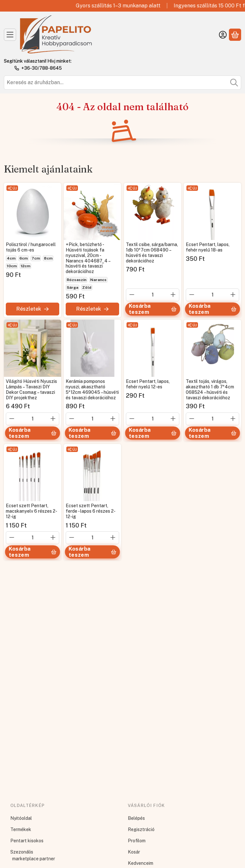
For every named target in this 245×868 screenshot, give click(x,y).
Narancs (98, 280)
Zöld (87, 288)
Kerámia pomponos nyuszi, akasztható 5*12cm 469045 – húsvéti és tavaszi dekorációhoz (92, 390)
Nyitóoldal (21, 818)
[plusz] (173, 294)
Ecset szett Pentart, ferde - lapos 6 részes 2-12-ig (91, 511)
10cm (12, 266)
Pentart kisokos (27, 841)
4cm (11, 258)
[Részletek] (33, 309)
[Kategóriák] (10, 35)
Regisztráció (141, 829)
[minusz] (132, 294)
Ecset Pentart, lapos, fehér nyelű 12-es (148, 384)
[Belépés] (223, 35)
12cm (25, 266)
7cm (36, 258)
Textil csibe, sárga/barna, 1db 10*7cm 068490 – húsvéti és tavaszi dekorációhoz (152, 252)
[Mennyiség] (153, 295)
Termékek (21, 829)
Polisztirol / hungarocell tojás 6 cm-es (31, 247)
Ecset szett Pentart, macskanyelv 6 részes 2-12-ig (32, 511)
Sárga (72, 288)
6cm (24, 258)
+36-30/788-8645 (42, 68)
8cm (48, 258)
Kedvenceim (141, 863)
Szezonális (22, 852)
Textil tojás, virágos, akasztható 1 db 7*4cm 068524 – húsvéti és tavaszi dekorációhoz (210, 390)
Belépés (136, 818)
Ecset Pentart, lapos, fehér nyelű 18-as (208, 247)
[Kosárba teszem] (152, 309)
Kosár (134, 852)
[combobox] (122, 83)
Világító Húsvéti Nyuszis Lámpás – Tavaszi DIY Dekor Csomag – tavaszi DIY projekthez (31, 390)
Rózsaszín (76, 280)
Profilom (137, 841)
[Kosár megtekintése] (235, 35)
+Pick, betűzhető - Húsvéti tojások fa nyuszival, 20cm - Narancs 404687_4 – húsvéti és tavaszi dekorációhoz (88, 258)
